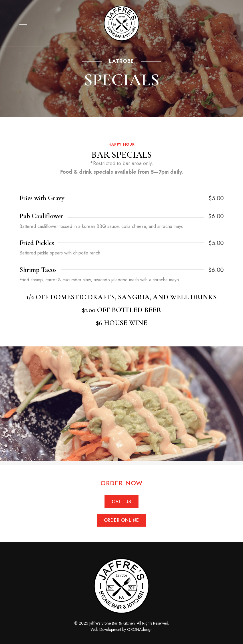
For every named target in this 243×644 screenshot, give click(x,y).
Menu (22, 23)
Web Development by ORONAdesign (121, 629)
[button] (121, 502)
